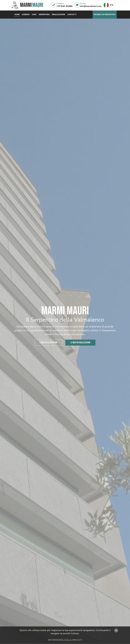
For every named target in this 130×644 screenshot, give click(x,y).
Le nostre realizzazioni (80, 343)
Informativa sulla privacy (65, 640)
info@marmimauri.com (91, 6)
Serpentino (44, 14)
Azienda (26, 14)
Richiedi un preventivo (105, 14)
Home (17, 14)
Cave (34, 14)
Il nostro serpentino (49, 343)
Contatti (72, 14)
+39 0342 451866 (64, 6)
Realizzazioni (58, 14)
